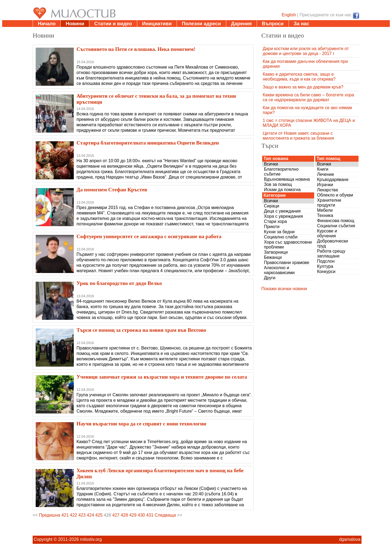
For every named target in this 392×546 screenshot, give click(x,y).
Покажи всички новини (284, 289)
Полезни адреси (201, 24)
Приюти (272, 227)
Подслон (326, 261)
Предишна (50, 515)
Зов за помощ (278, 184)
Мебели (325, 210)
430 (141, 515)
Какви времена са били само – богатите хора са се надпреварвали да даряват (308, 97)
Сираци (271, 206)
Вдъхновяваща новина (287, 179)
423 (82, 515)
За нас (301, 24)
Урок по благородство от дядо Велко (119, 283)
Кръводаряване (333, 180)
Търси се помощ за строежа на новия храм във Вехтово (141, 330)
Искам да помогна (282, 190)
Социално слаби (281, 237)
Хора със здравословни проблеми (288, 245)
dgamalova (350, 539)
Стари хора (275, 221)
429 (133, 515)
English (289, 15)
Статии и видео (113, 24)
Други (269, 278)
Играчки (325, 185)
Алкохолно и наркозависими (279, 270)
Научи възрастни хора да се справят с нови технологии (141, 424)
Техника (325, 215)
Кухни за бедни (279, 232)
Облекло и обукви (335, 195)
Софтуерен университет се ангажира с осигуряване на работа (149, 236)
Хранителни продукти (329, 203)
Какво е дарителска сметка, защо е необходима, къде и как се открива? (299, 77)
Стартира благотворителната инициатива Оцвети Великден (148, 143)
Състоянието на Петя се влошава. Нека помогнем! (136, 49)
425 (99, 515)
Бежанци (273, 257)
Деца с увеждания (282, 211)
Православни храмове (286, 263)
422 (74, 515)
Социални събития (336, 226)
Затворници (276, 252)
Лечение (325, 174)
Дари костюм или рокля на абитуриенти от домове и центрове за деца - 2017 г (306, 51)
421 (65, 515)
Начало (47, 24)
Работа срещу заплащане (331, 254)
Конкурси (326, 272)
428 (124, 515)
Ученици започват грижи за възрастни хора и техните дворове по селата (162, 377)
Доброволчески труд (332, 243)
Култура (325, 266)
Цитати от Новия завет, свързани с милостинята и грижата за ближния (298, 136)
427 (116, 515)
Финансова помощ (336, 221)
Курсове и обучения (327, 233)
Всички (271, 164)
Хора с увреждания (283, 216)
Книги (323, 169)
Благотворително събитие (281, 172)
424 (91, 515)
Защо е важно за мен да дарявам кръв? (303, 87)
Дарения (241, 24)
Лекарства (327, 190)
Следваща (165, 515)
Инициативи (157, 24)
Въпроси (273, 24)
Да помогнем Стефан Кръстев (112, 190)
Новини (75, 24)
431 (150, 515)
